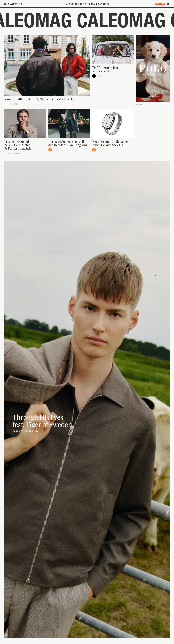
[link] (47, 65)
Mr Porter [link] (13, 104)
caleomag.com (16, 4)
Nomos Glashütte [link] (17, 153)
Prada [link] (99, 76)
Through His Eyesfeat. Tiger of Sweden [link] (42, 421)
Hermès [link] (56, 150)
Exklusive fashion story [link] (25, 431)
